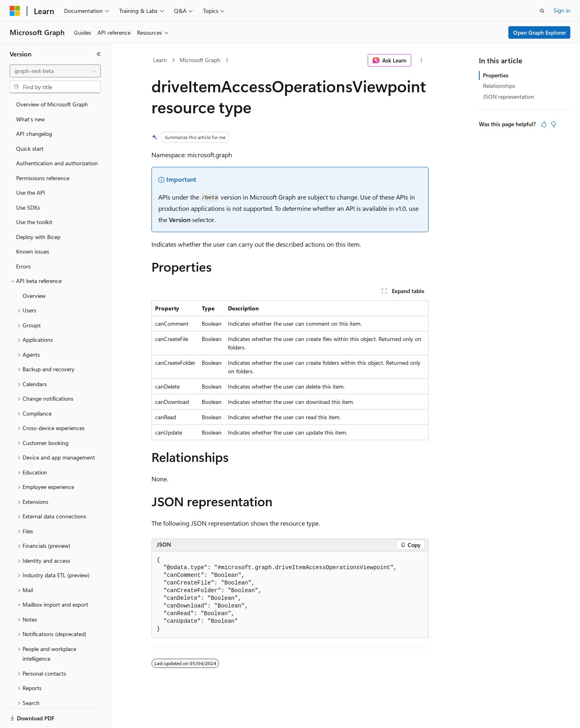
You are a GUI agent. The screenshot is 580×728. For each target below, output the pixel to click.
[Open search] (542, 11)
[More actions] (422, 60)
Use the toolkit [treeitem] (34, 222)
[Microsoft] (15, 11)
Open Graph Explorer (540, 32)
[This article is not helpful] (553, 124)
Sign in (562, 10)
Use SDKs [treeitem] (28, 207)
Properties (496, 75)
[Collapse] (99, 54)
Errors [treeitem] (23, 266)
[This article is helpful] (544, 124)
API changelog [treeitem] (34, 134)
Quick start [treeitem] (30, 149)
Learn (160, 60)
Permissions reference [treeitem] (43, 178)
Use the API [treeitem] (31, 192)
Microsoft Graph (200, 60)
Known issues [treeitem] (33, 251)
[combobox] (55, 71)
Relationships (499, 86)
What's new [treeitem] (30, 119)
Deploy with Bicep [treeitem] (38, 237)
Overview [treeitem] (34, 296)
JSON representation (509, 97)
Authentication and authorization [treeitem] (57, 163)
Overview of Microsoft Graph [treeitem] (52, 104)
